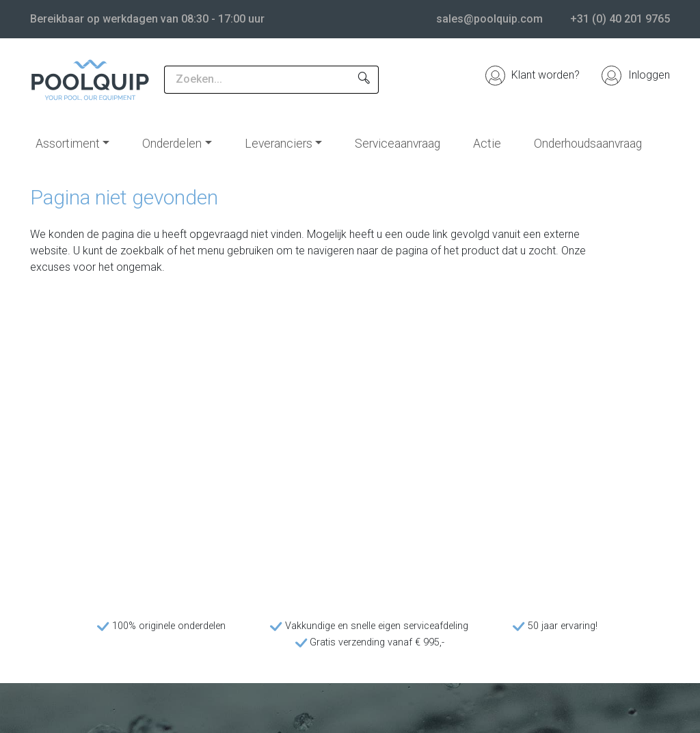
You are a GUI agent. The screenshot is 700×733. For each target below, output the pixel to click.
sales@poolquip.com (489, 19)
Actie (487, 144)
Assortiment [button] (68, 144)
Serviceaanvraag (398, 144)
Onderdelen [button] (172, 144)
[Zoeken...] (257, 80)
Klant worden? (533, 75)
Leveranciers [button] (279, 144)
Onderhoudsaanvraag (588, 144)
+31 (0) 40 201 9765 (620, 19)
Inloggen (636, 75)
